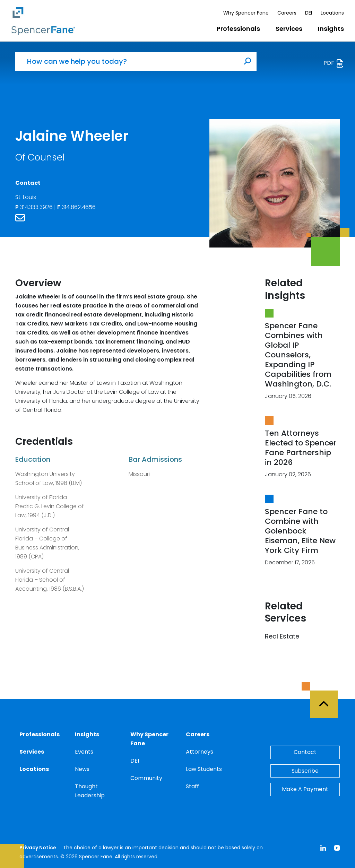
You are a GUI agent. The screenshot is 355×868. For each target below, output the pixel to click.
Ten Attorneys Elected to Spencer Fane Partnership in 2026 (301, 448)
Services (289, 29)
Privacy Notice (38, 848)
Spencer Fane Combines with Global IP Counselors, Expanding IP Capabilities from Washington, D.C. (298, 355)
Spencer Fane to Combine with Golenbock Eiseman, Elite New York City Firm (300, 531)
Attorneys (200, 752)
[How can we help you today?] (127, 61)
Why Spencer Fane (246, 13)
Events (84, 752)
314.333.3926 (35, 207)
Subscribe (305, 771)
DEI (309, 13)
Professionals (238, 29)
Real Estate (282, 636)
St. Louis (26, 197)
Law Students (204, 769)
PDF (334, 63)
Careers (287, 13)
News (82, 769)
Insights (331, 29)
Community (146, 778)
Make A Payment (305, 789)
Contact (305, 752)
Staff (192, 786)
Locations (332, 13)
